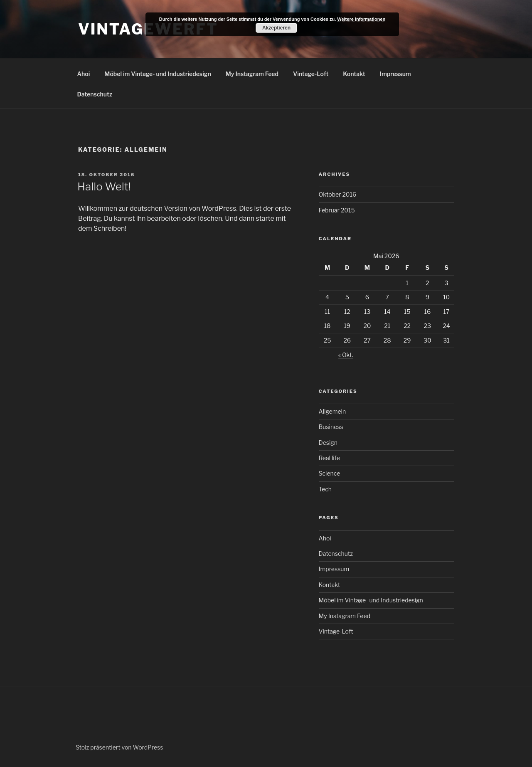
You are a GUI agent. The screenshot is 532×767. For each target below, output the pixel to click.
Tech (325, 489)
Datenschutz (95, 94)
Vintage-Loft (311, 74)
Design (328, 443)
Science (330, 473)
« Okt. (346, 355)
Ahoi (84, 74)
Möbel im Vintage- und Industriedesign (158, 74)
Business (331, 427)
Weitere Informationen (361, 19)
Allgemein (332, 411)
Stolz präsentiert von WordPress (119, 747)
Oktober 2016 (338, 194)
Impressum (395, 74)
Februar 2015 (337, 210)
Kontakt (354, 74)
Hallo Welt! (104, 186)
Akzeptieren (276, 28)
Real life (329, 458)
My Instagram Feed (252, 74)
